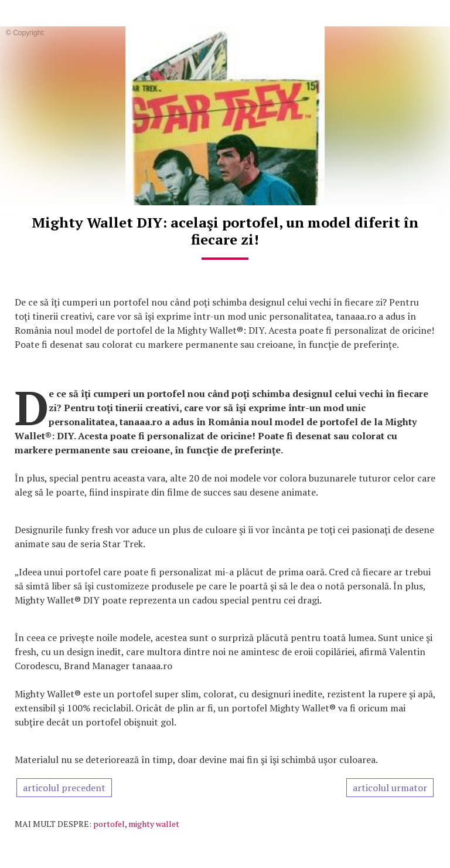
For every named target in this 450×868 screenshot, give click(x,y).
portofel (109, 824)
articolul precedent (64, 788)
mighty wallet (154, 824)
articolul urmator (390, 788)
